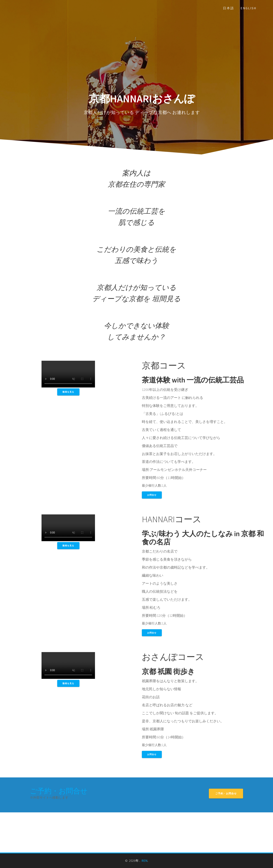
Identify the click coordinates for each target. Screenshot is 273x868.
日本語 (229, 8)
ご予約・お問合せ (59, 791)
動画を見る (68, 392)
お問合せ (152, 495)
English (248, 8)
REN (144, 861)
